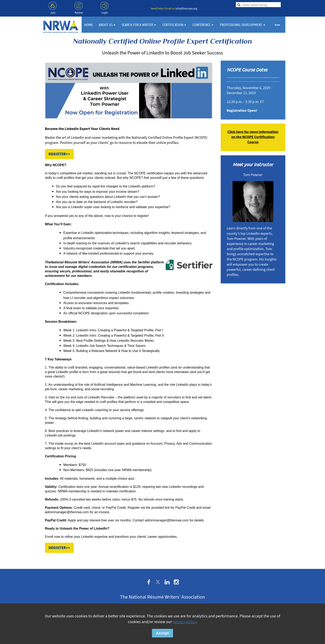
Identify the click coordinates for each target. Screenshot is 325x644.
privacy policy (184, 622)
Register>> (60, 154)
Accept (162, 633)
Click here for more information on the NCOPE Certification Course (253, 137)
